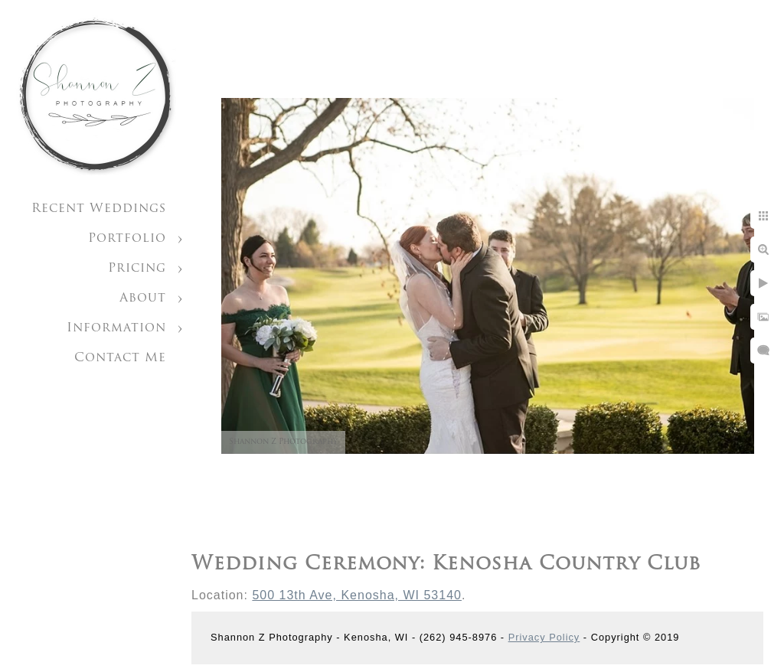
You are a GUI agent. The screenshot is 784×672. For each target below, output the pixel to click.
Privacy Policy (544, 637)
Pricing (137, 269)
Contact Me (120, 358)
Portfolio (127, 239)
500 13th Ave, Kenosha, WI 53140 (357, 595)
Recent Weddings (99, 209)
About (143, 298)
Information (116, 328)
